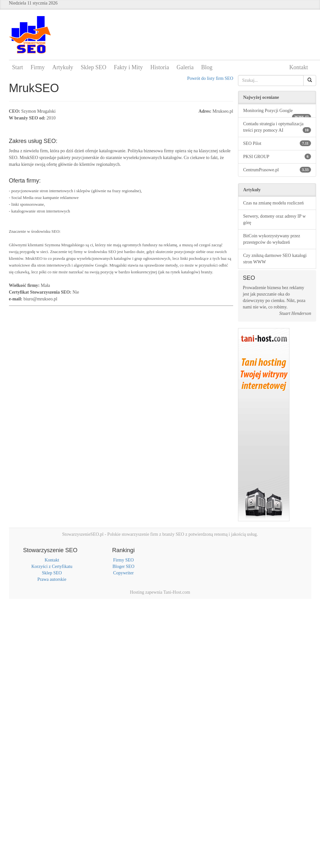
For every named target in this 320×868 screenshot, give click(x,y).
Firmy (38, 67)
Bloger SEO (123, 566)
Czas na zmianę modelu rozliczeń (273, 203)
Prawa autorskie (52, 579)
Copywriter (123, 573)
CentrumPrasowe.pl (277, 170)
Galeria (185, 67)
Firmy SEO (123, 560)
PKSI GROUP (277, 156)
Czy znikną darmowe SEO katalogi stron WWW (275, 259)
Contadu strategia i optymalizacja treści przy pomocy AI (277, 127)
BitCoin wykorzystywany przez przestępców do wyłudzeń (272, 239)
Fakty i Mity (128, 67)
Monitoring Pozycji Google (277, 113)
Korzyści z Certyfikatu (52, 566)
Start (18, 67)
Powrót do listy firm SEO (210, 78)
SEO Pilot (277, 143)
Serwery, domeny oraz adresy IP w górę (274, 219)
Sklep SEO (94, 67)
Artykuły (63, 67)
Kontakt (299, 67)
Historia (160, 67)
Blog (207, 67)
